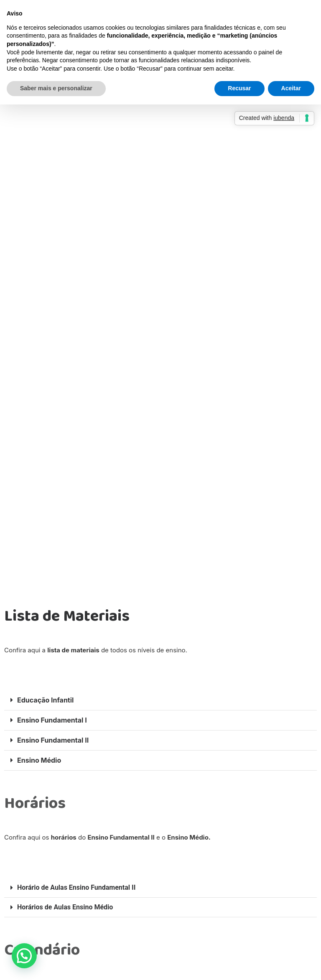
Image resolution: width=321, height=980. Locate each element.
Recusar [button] (239, 88)
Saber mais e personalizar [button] (56, 88)
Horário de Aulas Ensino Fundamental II (76, 887)
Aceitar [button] (291, 88)
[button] (160, 700)
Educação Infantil (45, 700)
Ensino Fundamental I (52, 720)
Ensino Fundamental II (53, 740)
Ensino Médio (39, 760)
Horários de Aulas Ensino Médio (65, 907)
